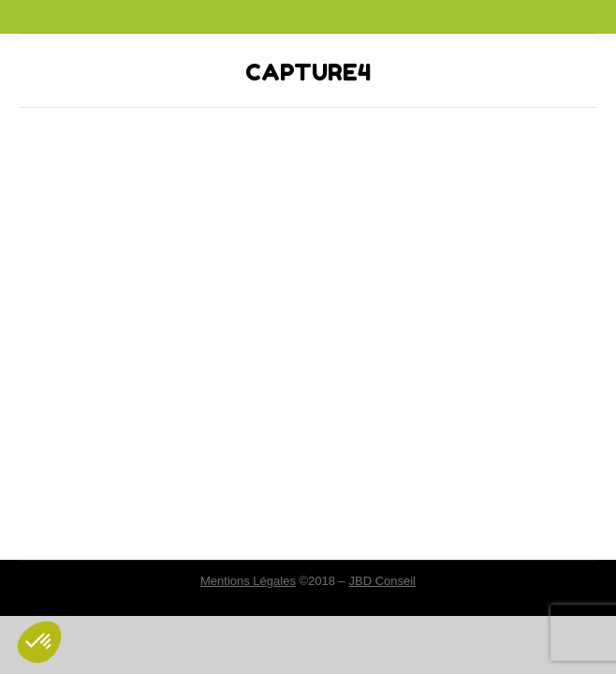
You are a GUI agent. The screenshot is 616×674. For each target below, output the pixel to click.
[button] (39, 642)
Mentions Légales (248, 581)
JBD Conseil (382, 581)
